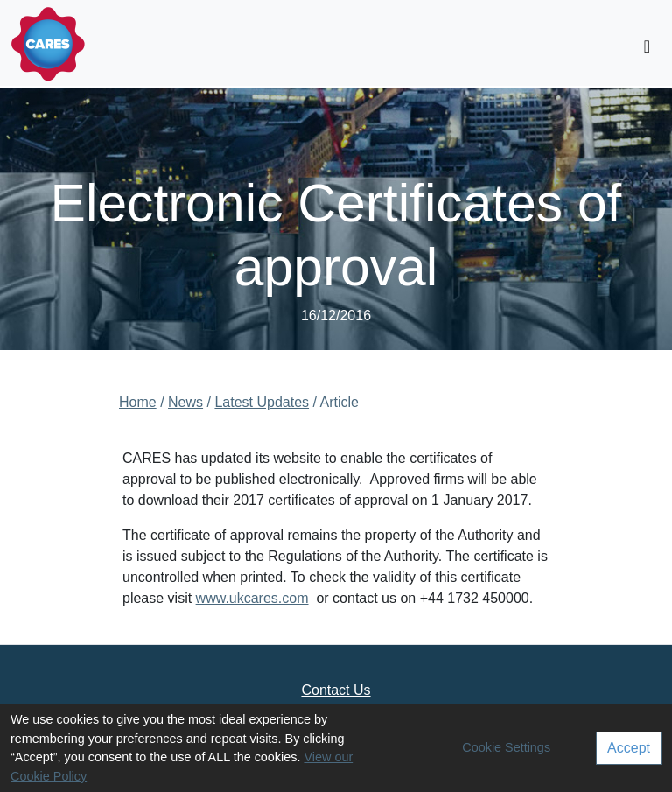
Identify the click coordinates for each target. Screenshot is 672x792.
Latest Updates (262, 402)
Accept (629, 748)
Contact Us (336, 690)
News (185, 402)
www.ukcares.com (252, 598)
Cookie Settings (506, 747)
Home (138, 402)
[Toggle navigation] (647, 46)
